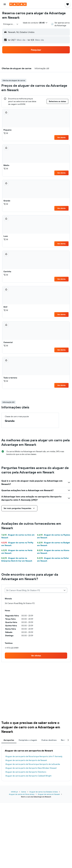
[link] (36, 656)
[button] (5, 4)
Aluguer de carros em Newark (49, 794)
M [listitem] (6, 133)
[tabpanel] (36, 763)
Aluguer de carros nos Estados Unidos (44, 792)
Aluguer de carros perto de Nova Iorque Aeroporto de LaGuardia (33, 764)
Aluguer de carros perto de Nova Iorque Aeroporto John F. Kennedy (34, 756)
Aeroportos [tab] (9, 740)
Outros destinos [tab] (49, 740)
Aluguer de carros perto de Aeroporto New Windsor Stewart (31, 768)
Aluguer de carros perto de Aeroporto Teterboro (26, 772)
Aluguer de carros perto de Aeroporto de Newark (26, 760)
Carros (24, 792)
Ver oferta (61, 137)
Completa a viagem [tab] (28, 740)
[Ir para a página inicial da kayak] (18, 4)
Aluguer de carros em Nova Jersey (22, 794)
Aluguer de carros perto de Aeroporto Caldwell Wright (28, 776)
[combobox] (11, 24)
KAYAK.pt (14, 792)
